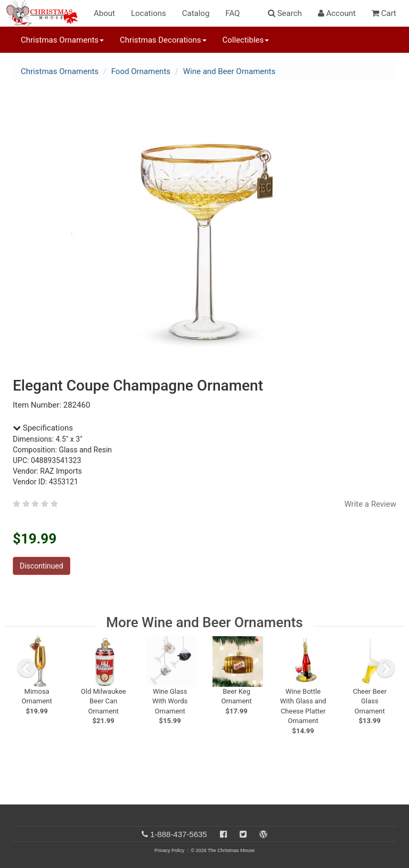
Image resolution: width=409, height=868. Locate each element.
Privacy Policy (169, 850)
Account (337, 13)
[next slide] (386, 668)
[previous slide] (27, 668)
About (104, 13)
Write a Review (370, 504)
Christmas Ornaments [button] (62, 40)
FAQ (232, 13)
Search (285, 13)
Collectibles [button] (246, 40)
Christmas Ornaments (60, 71)
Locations (149, 13)
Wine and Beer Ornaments (229, 71)
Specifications (43, 428)
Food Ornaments (141, 71)
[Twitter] (243, 834)
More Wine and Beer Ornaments (204, 622)
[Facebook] (223, 834)
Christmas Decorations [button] (163, 40)
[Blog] (263, 834)
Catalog (196, 13)
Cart (384, 13)
